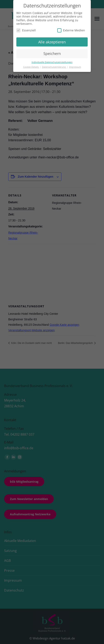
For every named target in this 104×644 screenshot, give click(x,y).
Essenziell (26, 30)
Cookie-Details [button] (31, 67)
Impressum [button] (75, 67)
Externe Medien (71, 30)
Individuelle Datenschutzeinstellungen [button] (52, 62)
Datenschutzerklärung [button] (54, 67)
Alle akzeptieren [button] (52, 42)
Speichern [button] (52, 53)
